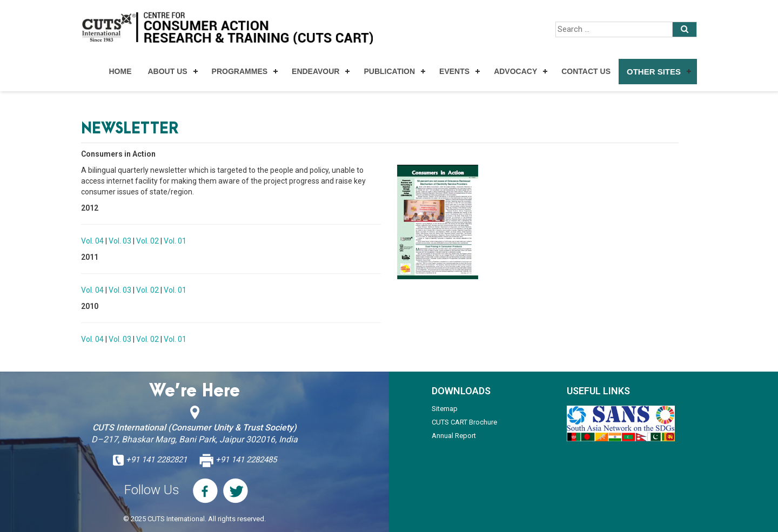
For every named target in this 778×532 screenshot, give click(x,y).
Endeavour (316, 71)
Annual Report (454, 436)
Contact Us (586, 71)
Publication (389, 71)
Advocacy (515, 71)
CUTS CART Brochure (464, 422)
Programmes (240, 71)
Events (454, 71)
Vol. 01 (175, 241)
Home (120, 71)
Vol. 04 (92, 241)
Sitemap (445, 409)
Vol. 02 (147, 241)
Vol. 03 (120, 241)
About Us (167, 71)
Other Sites (654, 72)
